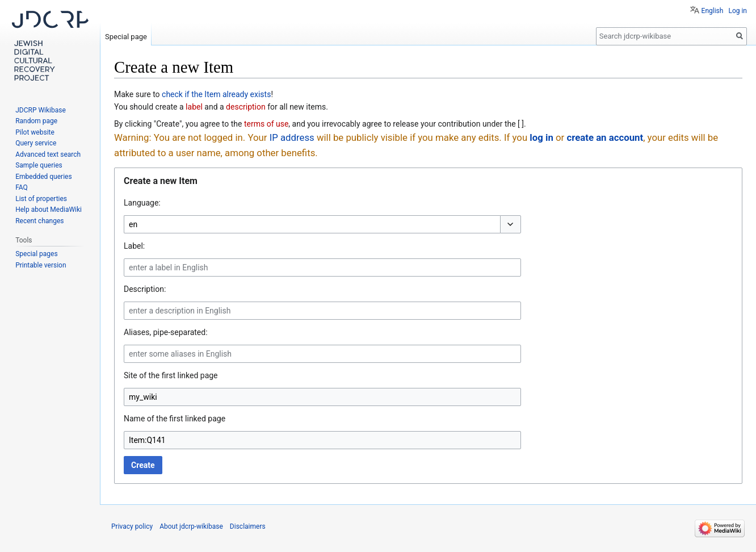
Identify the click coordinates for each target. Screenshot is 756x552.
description (246, 107)
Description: (145, 289)
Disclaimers (248, 526)
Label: (134, 246)
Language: (142, 203)
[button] (511, 224)
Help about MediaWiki (49, 210)
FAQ (22, 187)
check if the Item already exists (216, 94)
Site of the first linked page (171, 375)
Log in (738, 11)
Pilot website (35, 132)
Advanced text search (48, 154)
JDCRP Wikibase (41, 110)
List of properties (41, 199)
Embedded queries (43, 177)
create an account (605, 137)
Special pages (36, 254)
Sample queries (39, 165)
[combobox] (312, 224)
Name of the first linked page (175, 419)
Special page (126, 37)
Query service (36, 143)
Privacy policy (132, 526)
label (194, 107)
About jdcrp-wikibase (191, 526)
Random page (36, 121)
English (713, 11)
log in (541, 137)
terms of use (266, 124)
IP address (292, 137)
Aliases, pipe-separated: (166, 332)
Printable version (41, 265)
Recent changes (39, 221)
